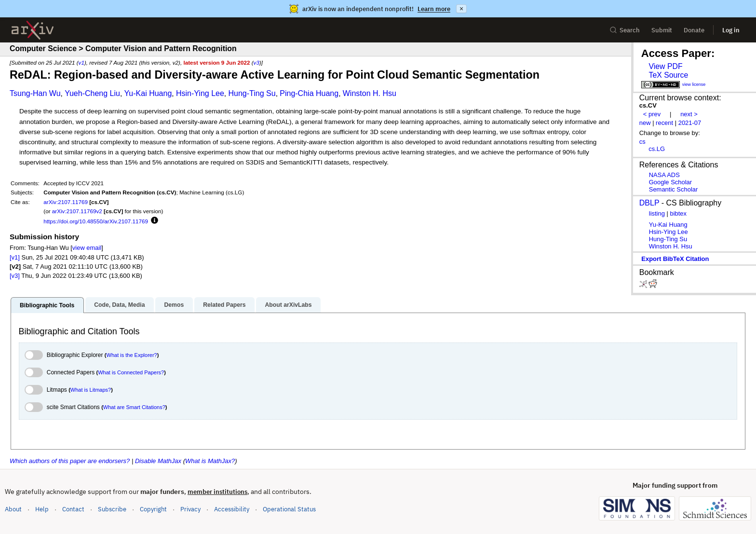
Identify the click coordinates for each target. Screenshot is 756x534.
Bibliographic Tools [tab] (47, 305)
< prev (652, 114)
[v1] (15, 257)
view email (87, 248)
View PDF (665, 66)
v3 (256, 62)
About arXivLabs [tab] (288, 305)
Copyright (153, 509)
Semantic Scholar (674, 189)
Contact (73, 509)
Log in (731, 30)
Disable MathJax (158, 461)
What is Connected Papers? (131, 372)
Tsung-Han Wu (35, 93)
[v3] (15, 276)
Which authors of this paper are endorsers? (70, 461)
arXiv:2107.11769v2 (77, 211)
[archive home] (33, 30)
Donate (694, 30)
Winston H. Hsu (370, 93)
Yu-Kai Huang (148, 93)
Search (625, 30)
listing (657, 213)
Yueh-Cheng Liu (92, 93)
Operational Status (289, 509)
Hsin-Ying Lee (200, 93)
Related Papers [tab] (224, 305)
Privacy (190, 509)
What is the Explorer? (132, 355)
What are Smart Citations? (134, 407)
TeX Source (668, 75)
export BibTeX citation (675, 259)
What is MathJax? (210, 461)
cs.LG (657, 149)
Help (42, 509)
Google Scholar (670, 182)
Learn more (434, 9)
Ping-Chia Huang (309, 93)
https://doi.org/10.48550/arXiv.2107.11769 (96, 221)
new (645, 123)
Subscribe (112, 509)
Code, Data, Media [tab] (119, 305)
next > (689, 114)
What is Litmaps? (91, 390)
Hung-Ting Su (252, 93)
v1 (81, 62)
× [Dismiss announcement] (461, 9)
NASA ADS (664, 175)
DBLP (649, 203)
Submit (662, 30)
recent (664, 123)
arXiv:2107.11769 (66, 202)
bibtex (678, 213)
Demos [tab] (174, 305)
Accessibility (232, 509)
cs (642, 142)
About (13, 509)
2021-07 (690, 123)
